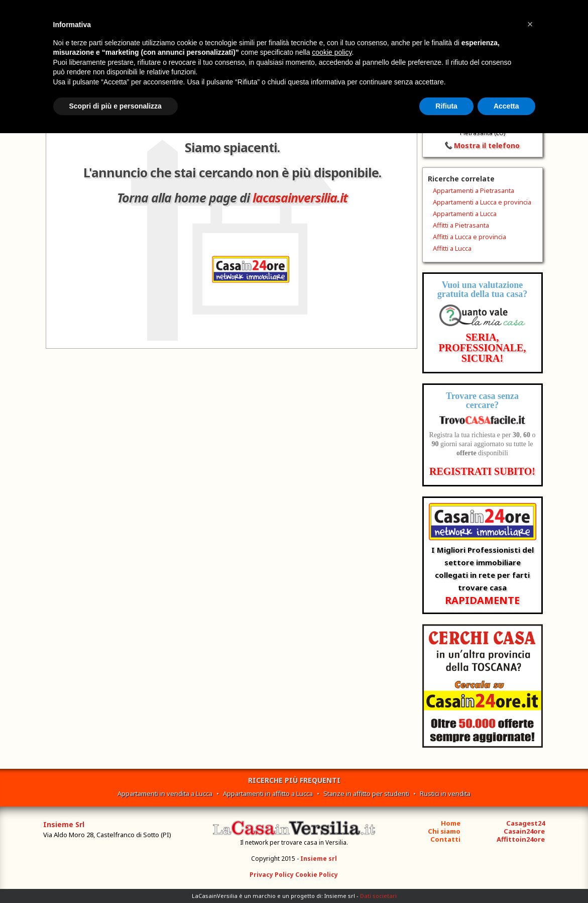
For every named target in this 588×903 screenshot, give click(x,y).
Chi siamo (444, 831)
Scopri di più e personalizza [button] (115, 106)
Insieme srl (319, 859)
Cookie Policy (317, 875)
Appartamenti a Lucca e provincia (482, 202)
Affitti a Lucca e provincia (469, 237)
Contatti (445, 839)
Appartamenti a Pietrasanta (474, 190)
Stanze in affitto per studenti (366, 793)
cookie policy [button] (332, 52)
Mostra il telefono (487, 145)
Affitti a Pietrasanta (461, 225)
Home (451, 823)
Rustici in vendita (445, 793)
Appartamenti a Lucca (465, 214)
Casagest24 (525, 823)
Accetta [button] (506, 106)
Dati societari (378, 896)
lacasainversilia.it (300, 197)
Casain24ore (524, 831)
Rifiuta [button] (446, 106)
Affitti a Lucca (452, 248)
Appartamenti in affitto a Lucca (268, 793)
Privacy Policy (272, 875)
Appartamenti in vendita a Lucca (165, 793)
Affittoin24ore (521, 839)
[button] (530, 24)
